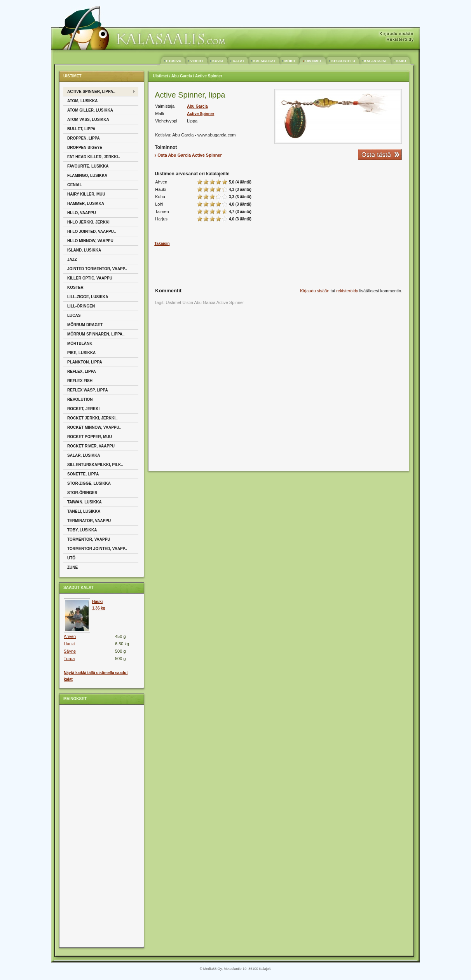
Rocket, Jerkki (83, 409)
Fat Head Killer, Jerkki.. (94, 157)
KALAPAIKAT (264, 61)
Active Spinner (201, 114)
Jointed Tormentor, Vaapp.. (97, 269)
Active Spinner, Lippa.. (91, 92)
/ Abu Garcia (181, 76)
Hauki (69, 644)
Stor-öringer (82, 493)
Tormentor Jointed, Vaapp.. (97, 549)
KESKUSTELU (343, 61)
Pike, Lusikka (81, 353)
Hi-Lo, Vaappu (82, 213)
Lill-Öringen (81, 306)
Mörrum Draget (85, 325)
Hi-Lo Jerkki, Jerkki (88, 222)
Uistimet (160, 76)
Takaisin (162, 244)
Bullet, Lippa (81, 129)
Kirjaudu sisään (315, 291)
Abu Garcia (197, 106)
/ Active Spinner (207, 76)
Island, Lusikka (84, 250)
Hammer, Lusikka (86, 204)
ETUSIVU (174, 61)
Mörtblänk (80, 343)
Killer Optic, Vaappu (90, 278)
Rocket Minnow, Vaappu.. (94, 427)
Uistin (188, 302)
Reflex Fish (80, 381)
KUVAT (218, 61)
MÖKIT (290, 61)
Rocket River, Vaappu (91, 446)
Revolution (80, 399)
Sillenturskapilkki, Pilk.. (95, 465)
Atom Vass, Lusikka (88, 120)
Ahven (70, 636)
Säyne (70, 651)
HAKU (401, 61)
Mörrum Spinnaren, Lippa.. (96, 334)
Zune (72, 567)
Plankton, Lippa (85, 362)
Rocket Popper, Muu (90, 437)
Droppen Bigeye (85, 148)
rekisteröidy (347, 291)
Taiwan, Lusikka (85, 502)
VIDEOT (197, 61)
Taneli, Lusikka (84, 511)
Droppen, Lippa (84, 138)
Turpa (69, 659)
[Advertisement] (94, 826)
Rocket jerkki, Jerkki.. (92, 418)
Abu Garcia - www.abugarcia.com (204, 135)
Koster (75, 287)
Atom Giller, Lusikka (90, 110)
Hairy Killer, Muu (86, 194)
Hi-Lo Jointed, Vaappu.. (92, 231)
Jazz (72, 259)
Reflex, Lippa (82, 371)
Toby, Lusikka (82, 530)
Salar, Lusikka (84, 455)
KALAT (238, 61)
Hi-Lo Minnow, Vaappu (90, 241)
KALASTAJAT (375, 61)
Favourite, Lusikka (88, 166)
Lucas (74, 315)
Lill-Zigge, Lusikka (88, 297)
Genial (75, 185)
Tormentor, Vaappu (89, 539)
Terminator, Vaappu (89, 521)
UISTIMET (313, 61)
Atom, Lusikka (83, 101)
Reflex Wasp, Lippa (88, 390)
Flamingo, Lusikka (87, 176)
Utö (71, 558)
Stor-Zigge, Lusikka (89, 483)
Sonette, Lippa (83, 474)
